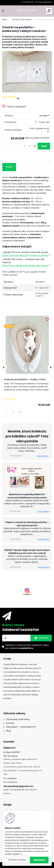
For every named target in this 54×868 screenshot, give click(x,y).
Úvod (5, 20)
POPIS (9, 167)
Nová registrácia (45, 2)
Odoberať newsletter (21, 630)
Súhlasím (39, 860)
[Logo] (27, 11)
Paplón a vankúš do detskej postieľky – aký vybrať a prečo (27, 524)
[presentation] (4, 367)
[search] (49, 11)
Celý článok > (43, 456)
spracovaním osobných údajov (33, 645)
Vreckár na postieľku (22, 20)
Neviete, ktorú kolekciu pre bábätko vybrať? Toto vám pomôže (27, 436)
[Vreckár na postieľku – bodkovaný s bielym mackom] (27, 72)
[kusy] (25, 146)
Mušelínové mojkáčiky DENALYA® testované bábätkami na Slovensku (27, 496)
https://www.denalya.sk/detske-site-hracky (26, 266)
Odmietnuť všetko (17, 860)
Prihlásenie (29, 2)
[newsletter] (41, 638)
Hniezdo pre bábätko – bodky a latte (25, 379)
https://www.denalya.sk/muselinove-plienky (27, 255)
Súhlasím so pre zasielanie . (27, 647)
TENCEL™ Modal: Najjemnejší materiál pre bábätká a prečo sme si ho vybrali (27, 552)
